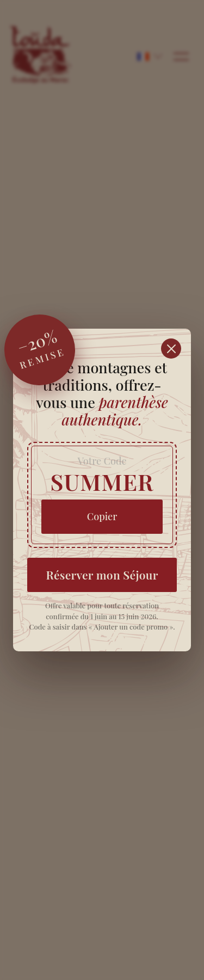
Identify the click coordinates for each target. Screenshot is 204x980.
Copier (102, 516)
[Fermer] (171, 349)
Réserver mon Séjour (102, 575)
